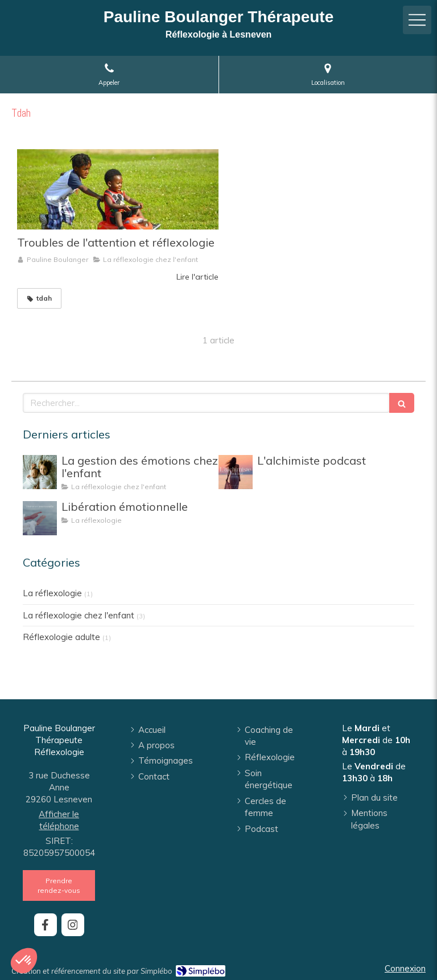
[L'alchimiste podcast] (236, 472)
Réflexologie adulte (61, 637)
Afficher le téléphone (59, 820)
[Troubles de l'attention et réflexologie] (118, 190)
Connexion (405, 968)
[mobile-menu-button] (417, 20)
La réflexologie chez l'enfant (79, 615)
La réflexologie (52, 593)
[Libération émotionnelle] (40, 518)
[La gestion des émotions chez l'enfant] (40, 472)
